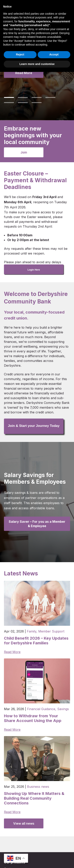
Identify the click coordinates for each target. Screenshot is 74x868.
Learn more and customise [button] (37, 860)
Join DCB (38, 5)
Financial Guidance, (42, 709)
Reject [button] (20, 851)
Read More (24, 73)
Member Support (51, 631)
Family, (32, 631)
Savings (63, 709)
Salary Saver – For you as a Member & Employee (37, 524)
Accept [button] (54, 851)
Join (24, 152)
